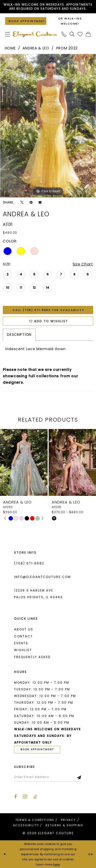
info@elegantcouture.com (42, 577)
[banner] (35, 34)
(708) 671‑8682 (29, 563)
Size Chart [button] (83, 264)
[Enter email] (48, 777)
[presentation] (24, 462)
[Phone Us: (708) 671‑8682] (64, 34)
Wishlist (23, 650)
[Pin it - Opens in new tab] (31, 202)
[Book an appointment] (26, 21)
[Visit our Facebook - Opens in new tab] (15, 797)
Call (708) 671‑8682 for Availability (48, 310)
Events (21, 643)
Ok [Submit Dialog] (91, 854)
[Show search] (72, 34)
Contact (23, 636)
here (56, 864)
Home (10, 48)
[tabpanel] (48, 126)
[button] (8, 34)
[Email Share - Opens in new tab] (40, 202)
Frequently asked (32, 657)
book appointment (37, 749)
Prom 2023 (67, 48)
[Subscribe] (79, 777)
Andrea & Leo (36, 48)
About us (24, 629)
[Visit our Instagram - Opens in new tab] (25, 797)
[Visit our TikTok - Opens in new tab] (35, 797)
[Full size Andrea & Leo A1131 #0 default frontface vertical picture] (48, 126)
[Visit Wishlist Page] (80, 34)
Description (19, 335)
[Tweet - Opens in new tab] (22, 202)
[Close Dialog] (5, 854)
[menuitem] (8, 34)
